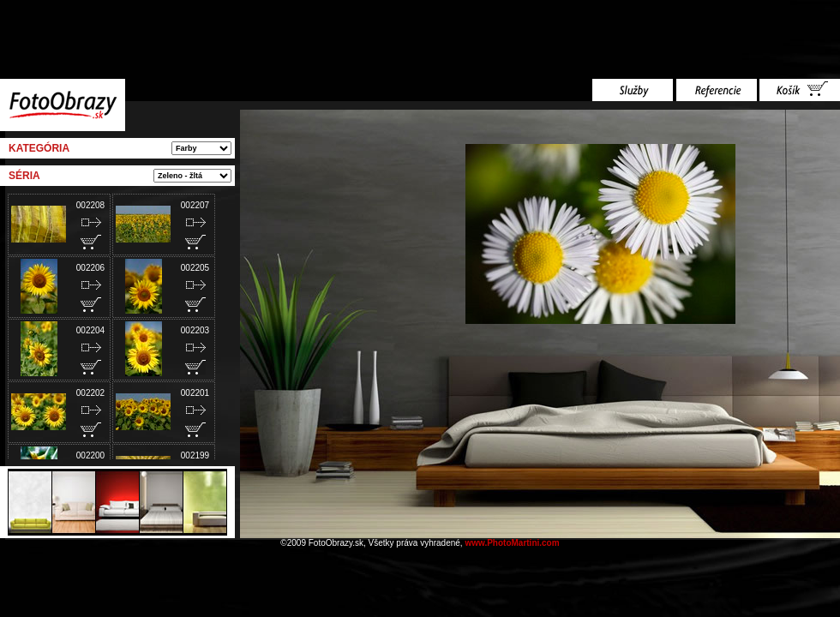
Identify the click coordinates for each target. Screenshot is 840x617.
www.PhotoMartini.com (512, 543)
